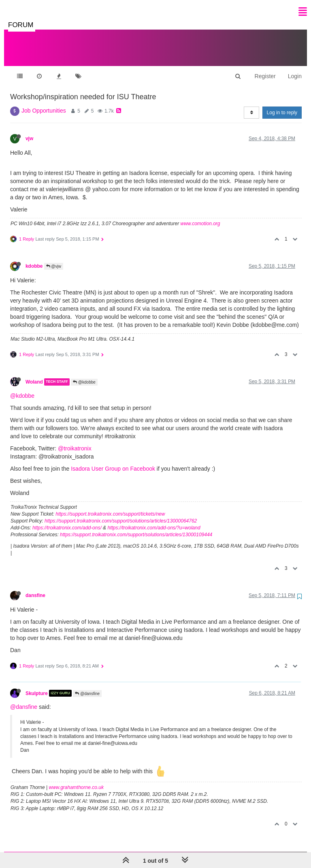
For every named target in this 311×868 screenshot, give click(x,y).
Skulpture (37, 685)
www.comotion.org (200, 215)
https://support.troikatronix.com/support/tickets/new (110, 506)
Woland (34, 374)
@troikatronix (75, 440)
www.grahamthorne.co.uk (76, 779)
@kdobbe (84, 374)
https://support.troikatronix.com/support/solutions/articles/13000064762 (121, 513)
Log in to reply (282, 105)
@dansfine (87, 686)
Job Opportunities (44, 102)
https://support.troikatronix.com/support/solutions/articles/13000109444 (136, 527)
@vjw (54, 258)
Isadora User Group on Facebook (113, 461)
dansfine (35, 587)
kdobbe (34, 258)
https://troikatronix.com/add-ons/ (67, 520)
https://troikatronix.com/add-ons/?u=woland (154, 520)
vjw (29, 130)
